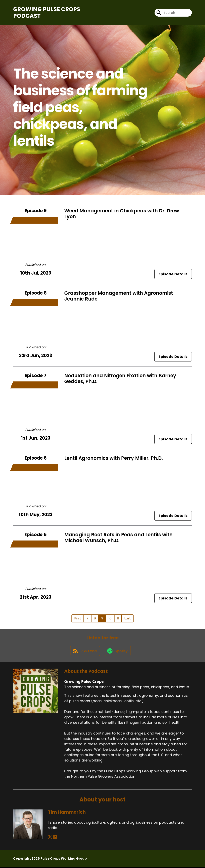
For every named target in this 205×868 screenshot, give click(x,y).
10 (110, 618)
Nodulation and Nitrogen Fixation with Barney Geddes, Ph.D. (120, 378)
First (78, 618)
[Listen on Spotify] (118, 651)
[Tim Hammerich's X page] (50, 838)
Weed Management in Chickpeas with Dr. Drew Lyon (122, 214)
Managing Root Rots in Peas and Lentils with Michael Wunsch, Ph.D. (118, 538)
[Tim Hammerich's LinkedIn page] (55, 838)
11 (118, 618)
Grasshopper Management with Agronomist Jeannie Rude (119, 296)
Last (128, 618)
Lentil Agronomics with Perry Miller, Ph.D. (114, 458)
